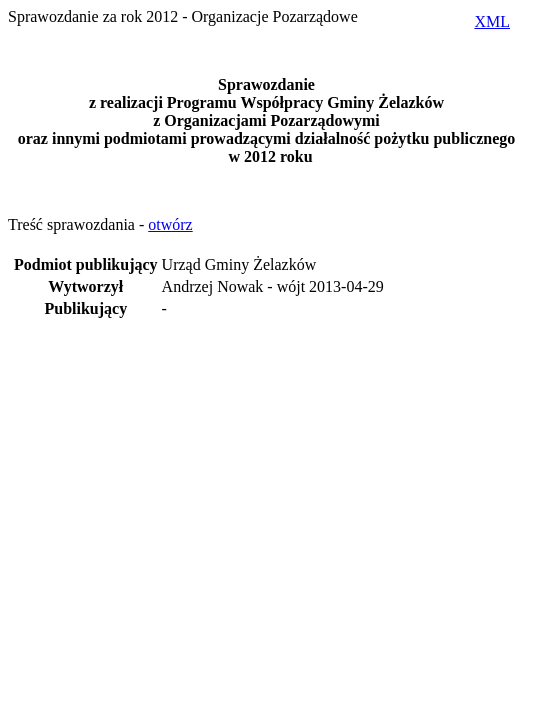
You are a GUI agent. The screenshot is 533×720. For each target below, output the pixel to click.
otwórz (170, 224)
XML (492, 21)
